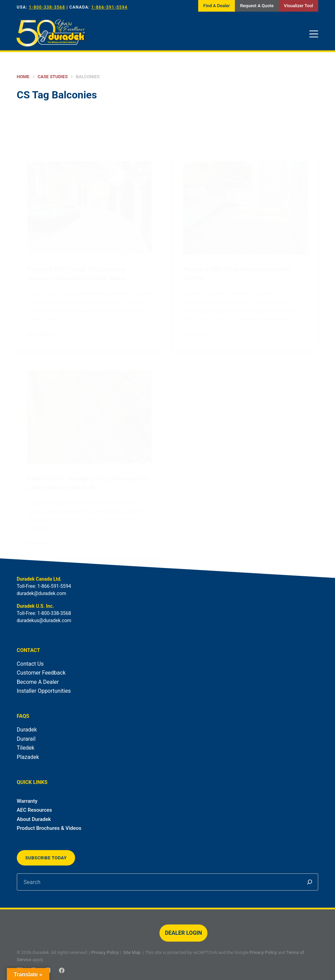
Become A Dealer (38, 682)
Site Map (132, 952)
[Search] (310, 882)
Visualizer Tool (298, 6)
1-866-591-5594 (109, 7)
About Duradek (34, 819)
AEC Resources (34, 810)
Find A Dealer (217, 6)
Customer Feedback (41, 673)
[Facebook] (62, 970)
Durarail (26, 739)
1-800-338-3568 (47, 7)
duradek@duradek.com (41, 593)
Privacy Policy (105, 952)
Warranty (27, 801)
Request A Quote (257, 6)
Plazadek (28, 757)
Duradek (27, 730)
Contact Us (30, 664)
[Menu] (314, 34)
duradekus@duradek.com (44, 620)
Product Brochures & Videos (49, 828)
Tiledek (26, 748)
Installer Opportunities (44, 691)
